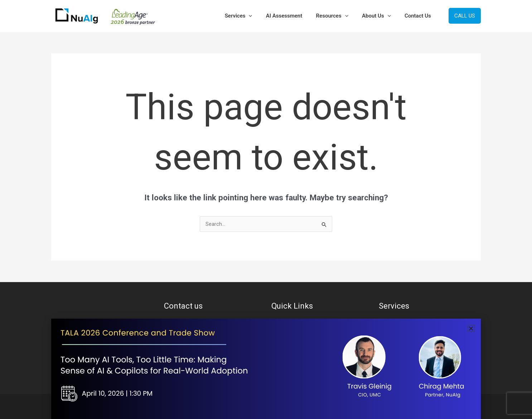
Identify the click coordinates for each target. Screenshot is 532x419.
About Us (381, 16)
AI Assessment (295, 16)
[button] (262, 16)
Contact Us (419, 16)
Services (252, 16)
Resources (339, 16)
